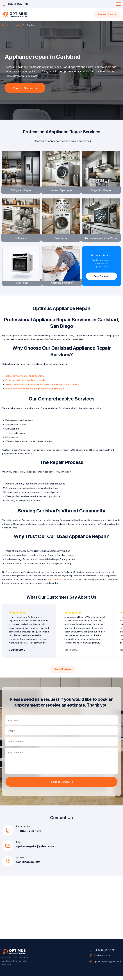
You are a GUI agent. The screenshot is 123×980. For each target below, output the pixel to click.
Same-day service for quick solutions (25, 380)
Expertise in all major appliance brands (25, 384)
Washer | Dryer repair (61, 191)
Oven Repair (22, 287)
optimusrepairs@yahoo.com (35, 851)
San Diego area (55, 583)
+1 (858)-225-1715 (17, 4)
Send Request (101, 278)
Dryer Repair (61, 240)
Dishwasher (22, 240)
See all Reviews (63, 673)
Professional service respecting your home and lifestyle (35, 392)
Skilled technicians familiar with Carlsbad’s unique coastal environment (42, 388)
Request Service (107, 14)
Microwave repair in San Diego (101, 240)
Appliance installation (61, 287)
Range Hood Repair (101, 191)
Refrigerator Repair (22, 191)
